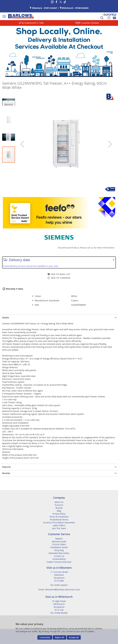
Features (6, 467)
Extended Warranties (59, 553)
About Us (59, 502)
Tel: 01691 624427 (59, 585)
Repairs (59, 539)
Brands (59, 508)
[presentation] (59, 318)
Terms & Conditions (59, 517)
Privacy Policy (59, 514)
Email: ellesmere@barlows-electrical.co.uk (59, 589)
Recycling (59, 550)
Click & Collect (59, 544)
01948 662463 (82, 8)
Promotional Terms (59, 520)
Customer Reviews (90, 23)
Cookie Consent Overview (59, 562)
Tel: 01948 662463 (59, 613)
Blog (59, 511)
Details (6, 318)
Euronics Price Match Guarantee (59, 522)
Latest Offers (59, 525)
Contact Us (59, 556)
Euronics (59, 505)
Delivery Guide (59, 541)
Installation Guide (59, 547)
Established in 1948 (34, 23)
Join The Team (59, 528)
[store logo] (21, 16)
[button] (22, 144)
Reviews (6, 473)
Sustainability (59, 559)
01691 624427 (50, 8)
